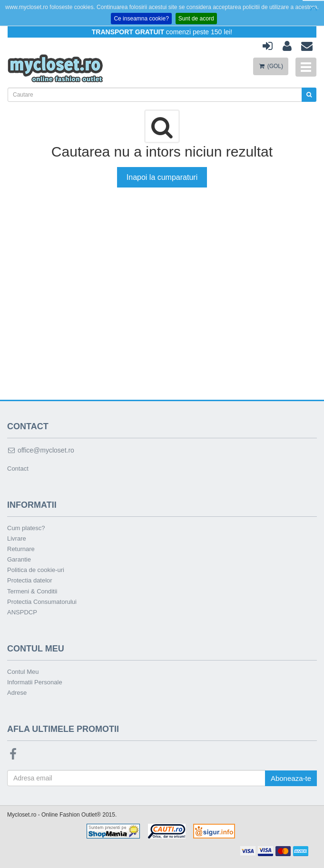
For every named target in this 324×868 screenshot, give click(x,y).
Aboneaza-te (291, 778)
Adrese (17, 693)
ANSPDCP (22, 612)
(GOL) (271, 66)
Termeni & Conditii (32, 591)
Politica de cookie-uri (36, 570)
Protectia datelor (30, 580)
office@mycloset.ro (41, 450)
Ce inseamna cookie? (141, 19)
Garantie (19, 559)
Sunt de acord (196, 19)
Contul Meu (23, 672)
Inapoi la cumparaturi (162, 177)
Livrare (17, 538)
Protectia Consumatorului (42, 602)
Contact (18, 469)
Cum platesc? (26, 528)
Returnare (21, 549)
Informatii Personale (35, 682)
